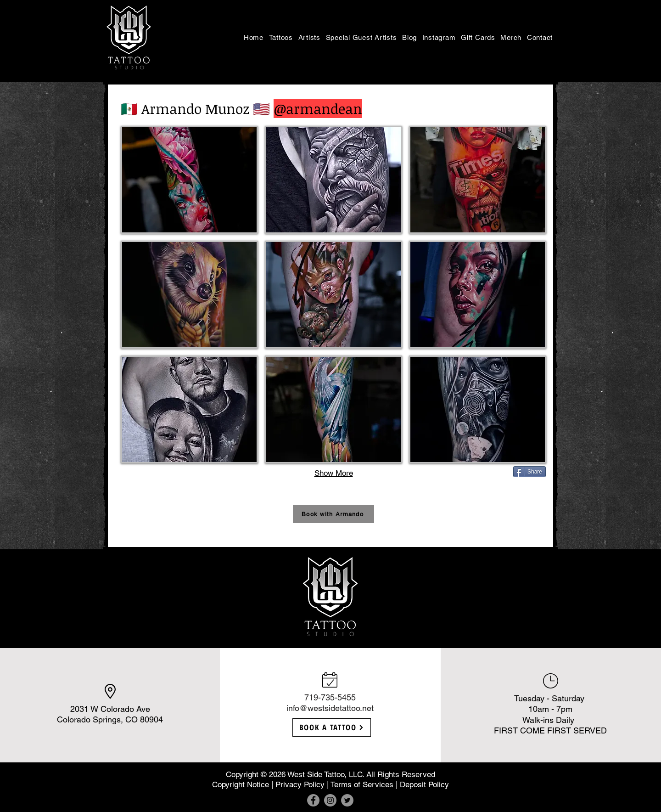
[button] (281, 37)
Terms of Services (362, 784)
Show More (334, 473)
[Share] (529, 472)
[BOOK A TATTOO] (332, 727)
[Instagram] (330, 800)
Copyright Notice (241, 784)
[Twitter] (347, 800)
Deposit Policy (424, 784)
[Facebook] (313, 800)
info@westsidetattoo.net (330, 708)
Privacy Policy (300, 784)
